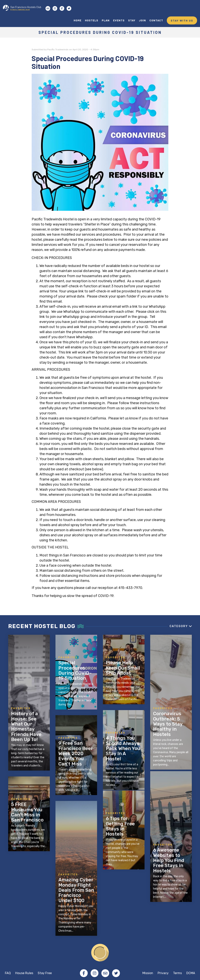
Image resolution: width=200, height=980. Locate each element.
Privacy (163, 973)
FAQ (8, 973)
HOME (78, 20)
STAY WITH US (182, 20)
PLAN (106, 20)
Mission (148, 973)
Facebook (84, 973)
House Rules (24, 973)
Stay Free (45, 973)
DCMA (191, 973)
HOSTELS (92, 20)
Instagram (95, 973)
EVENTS (119, 20)
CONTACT (156, 20)
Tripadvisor (105, 973)
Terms (177, 973)
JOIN (142, 20)
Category (179, 626)
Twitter (116, 973)
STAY (132, 20)
